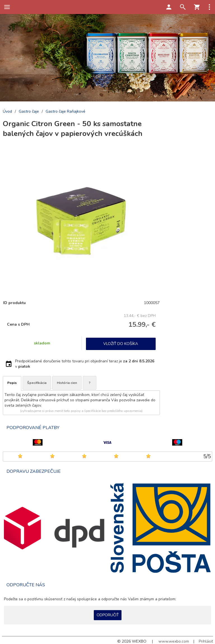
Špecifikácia (37, 383)
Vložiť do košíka (121, 344)
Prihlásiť (206, 641)
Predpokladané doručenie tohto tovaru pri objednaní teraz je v (85, 364)
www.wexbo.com (174, 641)
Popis (12, 383)
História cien (67, 383)
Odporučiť (108, 615)
